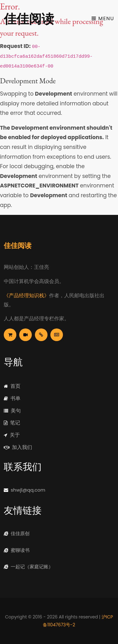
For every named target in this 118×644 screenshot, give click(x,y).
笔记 (12, 423)
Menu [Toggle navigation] (103, 18)
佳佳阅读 (29, 18)
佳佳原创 (17, 533)
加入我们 (18, 447)
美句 (12, 411)
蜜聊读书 (17, 550)
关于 (12, 435)
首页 (12, 386)
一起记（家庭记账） (28, 567)
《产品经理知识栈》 (26, 295)
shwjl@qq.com (25, 490)
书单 (12, 398)
